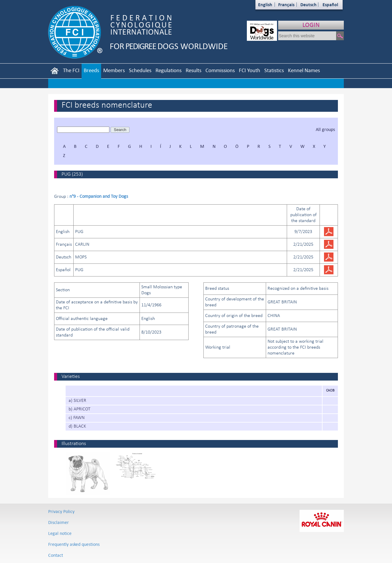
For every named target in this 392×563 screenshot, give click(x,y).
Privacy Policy (61, 511)
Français (286, 5)
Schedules (140, 70)
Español (330, 5)
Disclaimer (59, 522)
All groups (325, 129)
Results (193, 70)
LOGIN (311, 25)
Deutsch (308, 5)
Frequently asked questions (74, 544)
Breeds (91, 70)
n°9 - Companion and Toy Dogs (99, 196)
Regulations (169, 70)
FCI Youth (250, 70)
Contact (56, 555)
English (265, 5)
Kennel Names (304, 70)
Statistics (274, 70)
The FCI (71, 70)
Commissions (220, 70)
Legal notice (60, 533)
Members (114, 70)
